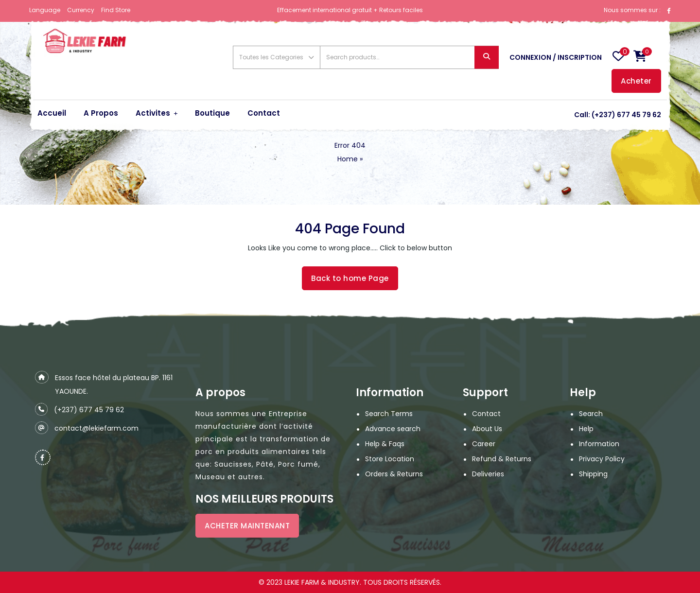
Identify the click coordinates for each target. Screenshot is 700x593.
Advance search (393, 429)
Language (45, 10)
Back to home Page (350, 278)
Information (599, 444)
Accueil (52, 113)
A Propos (101, 113)
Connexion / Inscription (556, 57)
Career (484, 444)
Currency (81, 10)
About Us (487, 429)
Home (348, 159)
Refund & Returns (502, 459)
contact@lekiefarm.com (96, 428)
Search (487, 58)
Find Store (116, 10)
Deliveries (488, 474)
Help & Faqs (385, 444)
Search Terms (389, 414)
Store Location (390, 459)
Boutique (212, 113)
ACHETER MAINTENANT (247, 526)
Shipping (593, 474)
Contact (264, 113)
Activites (153, 113)
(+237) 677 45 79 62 (626, 115)
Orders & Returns (394, 474)
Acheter (636, 81)
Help (586, 429)
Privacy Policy (602, 459)
